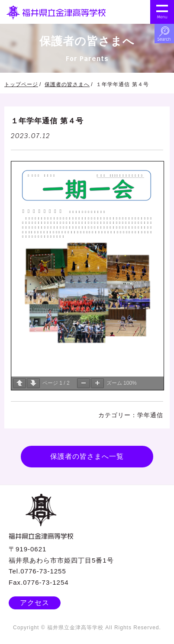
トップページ (21, 84)
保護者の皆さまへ (67, 84)
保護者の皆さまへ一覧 (87, 456)
